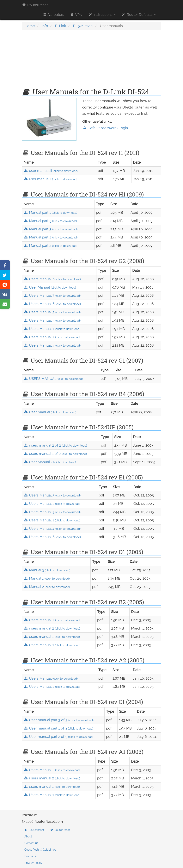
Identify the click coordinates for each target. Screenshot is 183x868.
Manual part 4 (51, 237)
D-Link (61, 26)
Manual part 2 (50, 246)
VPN (76, 15)
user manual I (50, 179)
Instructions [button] (102, 15)
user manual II (51, 171)
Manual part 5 (51, 221)
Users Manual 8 (52, 304)
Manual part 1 (50, 212)
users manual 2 (52, 628)
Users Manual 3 (52, 320)
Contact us (31, 843)
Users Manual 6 (52, 279)
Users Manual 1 (52, 329)
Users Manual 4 (52, 345)
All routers (53, 15)
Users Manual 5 (52, 312)
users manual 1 (52, 637)
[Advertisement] (92, 61)
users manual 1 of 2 (55, 454)
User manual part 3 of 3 (59, 720)
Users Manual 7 (52, 295)
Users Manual (51, 678)
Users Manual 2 (52, 337)
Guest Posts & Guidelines (40, 850)
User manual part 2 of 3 (58, 737)
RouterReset (35, 5)
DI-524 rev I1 (83, 26)
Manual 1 (47, 578)
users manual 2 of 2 (55, 445)
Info (45, 26)
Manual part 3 (51, 229)
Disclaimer (31, 856)
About (28, 836)
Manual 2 (47, 587)
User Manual (50, 287)
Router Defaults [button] (138, 15)
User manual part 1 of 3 (58, 728)
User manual (50, 412)
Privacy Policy (33, 863)
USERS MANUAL (53, 379)
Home (30, 26)
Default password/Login (105, 128)
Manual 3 (47, 570)
